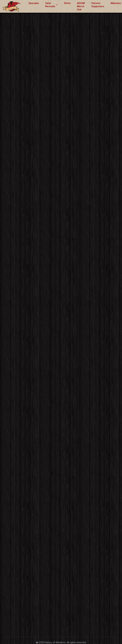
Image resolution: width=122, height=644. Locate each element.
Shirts (67, 3)
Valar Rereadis (51, 5)
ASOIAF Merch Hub (81, 6)
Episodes (34, 3)
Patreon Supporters (98, 5)
